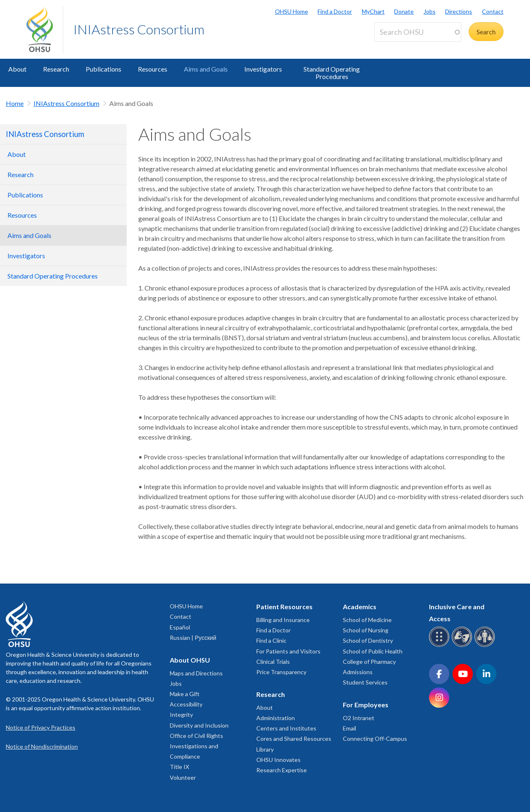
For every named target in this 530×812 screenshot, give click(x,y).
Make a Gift (185, 694)
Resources (153, 69)
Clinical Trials (273, 662)
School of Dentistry (368, 640)
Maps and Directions (196, 673)
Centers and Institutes (286, 728)
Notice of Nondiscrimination (42, 746)
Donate (404, 11)
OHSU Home (291, 11)
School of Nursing (366, 630)
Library (265, 749)
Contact (493, 11)
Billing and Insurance (283, 620)
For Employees (366, 705)
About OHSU (190, 660)
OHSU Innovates (278, 760)
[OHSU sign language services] (463, 645)
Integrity (181, 715)
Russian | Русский (193, 638)
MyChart (373, 11)
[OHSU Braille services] (440, 645)
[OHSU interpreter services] (486, 645)
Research (56, 69)
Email (349, 728)
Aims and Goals (206, 69)
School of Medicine (367, 620)
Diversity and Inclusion (199, 725)
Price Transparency (281, 672)
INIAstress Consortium (139, 29)
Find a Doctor (335, 11)
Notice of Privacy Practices (41, 727)
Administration (276, 718)
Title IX (179, 767)
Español (180, 627)
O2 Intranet (359, 718)
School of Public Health (373, 651)
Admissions (358, 672)
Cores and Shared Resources (294, 739)
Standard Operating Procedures (332, 73)
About (17, 69)
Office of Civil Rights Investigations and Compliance (196, 746)
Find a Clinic (271, 640)
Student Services (365, 682)
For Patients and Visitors (288, 651)
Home (15, 103)
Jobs (430, 11)
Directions (459, 11)
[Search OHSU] (418, 32)
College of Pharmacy (369, 662)
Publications (104, 69)
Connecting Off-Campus (375, 739)
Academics (360, 607)
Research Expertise (282, 770)
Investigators (263, 69)
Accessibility (186, 704)
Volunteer (183, 777)
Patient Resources (284, 607)
